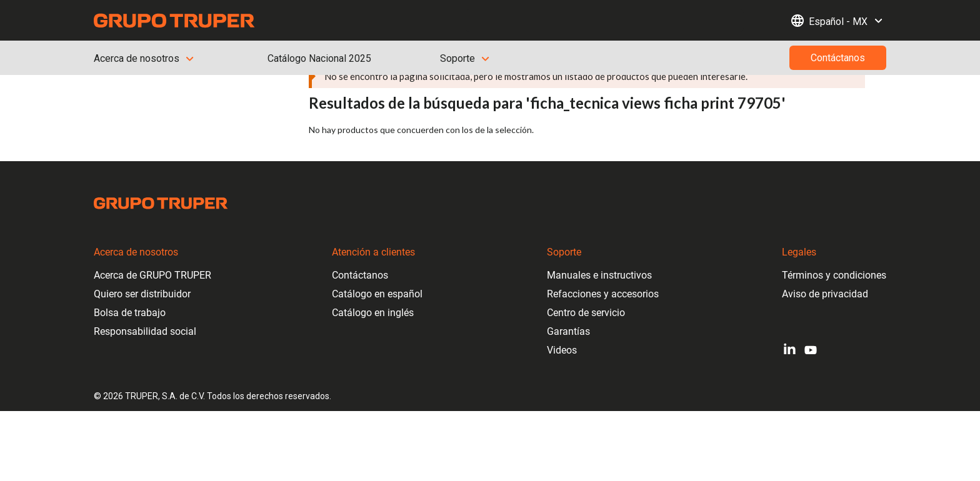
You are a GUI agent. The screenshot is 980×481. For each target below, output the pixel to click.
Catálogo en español (377, 294)
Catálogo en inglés (373, 313)
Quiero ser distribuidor (142, 294)
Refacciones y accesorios (603, 294)
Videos (562, 350)
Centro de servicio (586, 313)
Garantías (568, 331)
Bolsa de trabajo (130, 313)
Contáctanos (360, 275)
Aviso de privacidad (825, 294)
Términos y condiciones (834, 275)
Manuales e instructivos (599, 275)
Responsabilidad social (145, 331)
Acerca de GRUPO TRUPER (152, 275)
